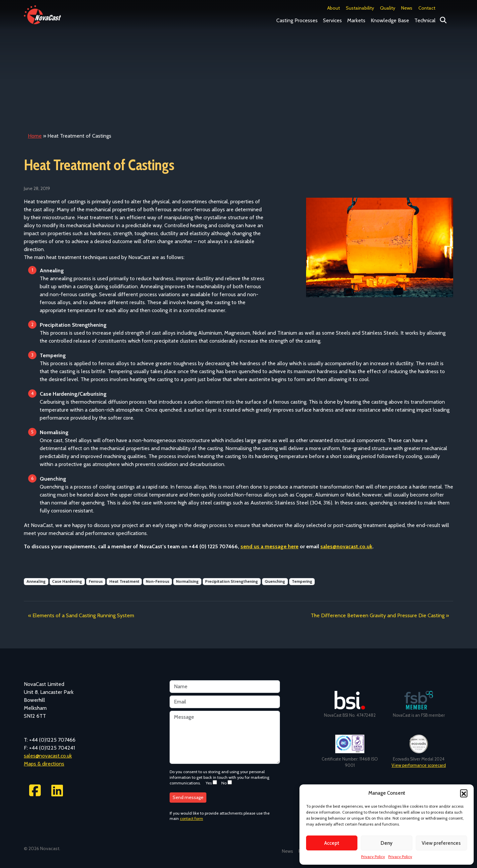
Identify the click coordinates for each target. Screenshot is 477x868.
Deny (387, 843)
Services (332, 20)
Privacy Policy (373, 857)
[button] (464, 793)
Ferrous (96, 581)
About (334, 8)
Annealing (36, 581)
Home (35, 136)
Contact (427, 8)
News (407, 8)
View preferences (441, 843)
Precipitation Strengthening (232, 581)
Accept (332, 843)
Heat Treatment (124, 581)
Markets (356, 20)
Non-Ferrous (158, 581)
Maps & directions (44, 764)
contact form (191, 818)
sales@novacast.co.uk (48, 756)
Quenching (275, 581)
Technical (425, 20)
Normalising (187, 581)
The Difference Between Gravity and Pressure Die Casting (378, 615)
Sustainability (360, 8)
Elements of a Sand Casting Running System (83, 615)
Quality (388, 8)
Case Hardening (67, 581)
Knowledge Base (390, 20)
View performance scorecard (419, 765)
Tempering (302, 581)
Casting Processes (297, 20)
